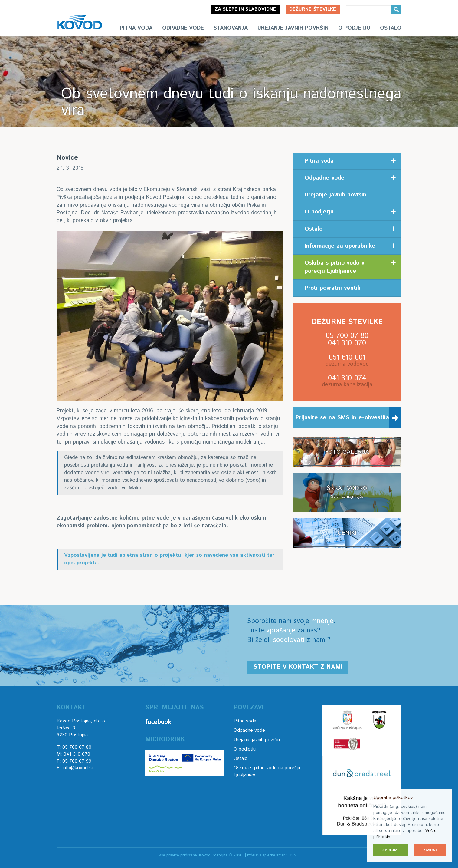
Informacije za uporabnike (340, 246)
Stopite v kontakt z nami (298, 667)
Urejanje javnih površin (293, 28)
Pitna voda (136, 28)
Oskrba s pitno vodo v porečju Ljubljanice (334, 267)
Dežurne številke (313, 9)
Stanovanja (231, 28)
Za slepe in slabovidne (245, 9)
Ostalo (391, 28)
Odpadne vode (183, 28)
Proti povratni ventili (333, 288)
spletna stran (136, 555)
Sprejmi (391, 850)
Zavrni (430, 850)
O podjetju (354, 28)
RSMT (294, 855)
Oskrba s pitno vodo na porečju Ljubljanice (267, 771)
